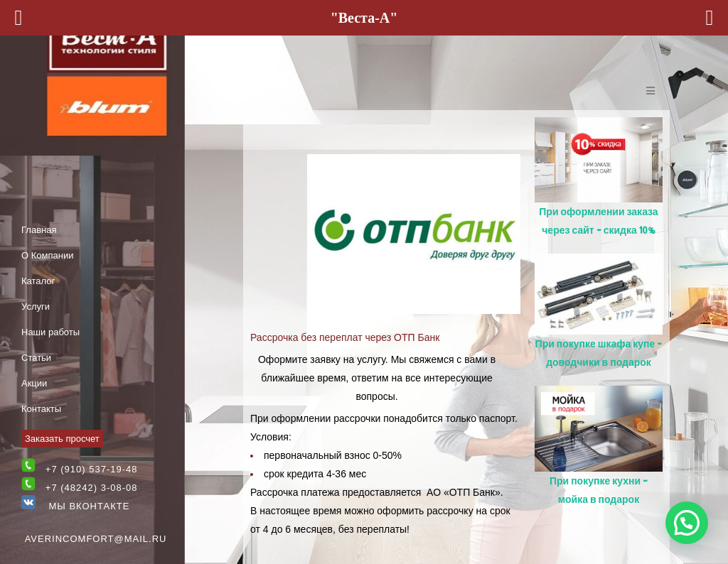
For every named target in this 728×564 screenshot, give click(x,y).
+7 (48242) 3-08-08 (92, 488)
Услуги (36, 307)
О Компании (47, 255)
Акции (34, 383)
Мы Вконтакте (75, 506)
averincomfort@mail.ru (96, 539)
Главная (39, 230)
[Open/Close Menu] (650, 91)
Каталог (38, 281)
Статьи (36, 358)
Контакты (41, 409)
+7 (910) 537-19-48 (92, 469)
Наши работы (50, 332)
